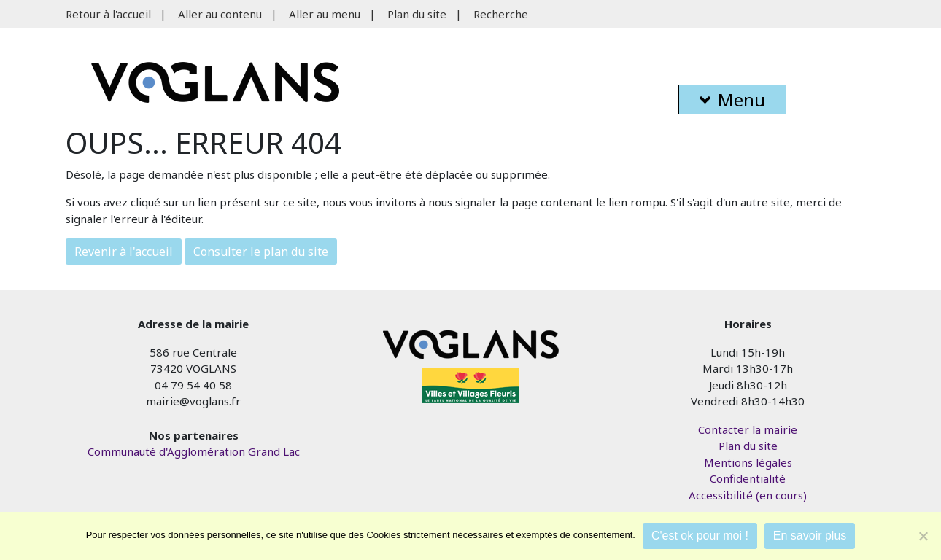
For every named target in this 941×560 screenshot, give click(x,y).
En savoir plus (810, 536)
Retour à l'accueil (108, 14)
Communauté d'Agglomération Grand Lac (194, 451)
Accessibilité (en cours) (748, 495)
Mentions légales (748, 462)
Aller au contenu (220, 14)
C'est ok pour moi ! (700, 536)
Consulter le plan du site (261, 252)
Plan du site (417, 14)
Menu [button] (732, 100)
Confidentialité (748, 478)
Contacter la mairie (748, 429)
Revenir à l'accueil (124, 252)
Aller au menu (325, 14)
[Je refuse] (923, 536)
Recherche (501, 14)
